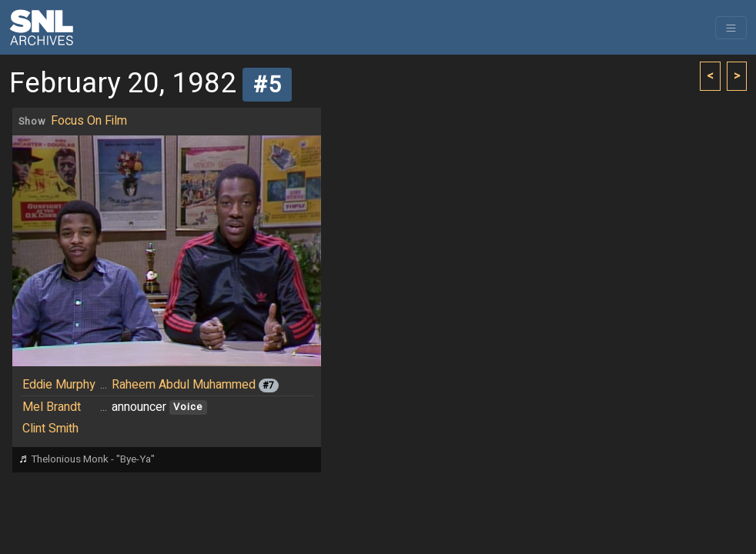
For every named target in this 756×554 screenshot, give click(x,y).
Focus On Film (89, 121)
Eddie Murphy (59, 385)
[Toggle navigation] (731, 28)
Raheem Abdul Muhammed (184, 385)
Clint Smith (50, 429)
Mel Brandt (52, 407)
